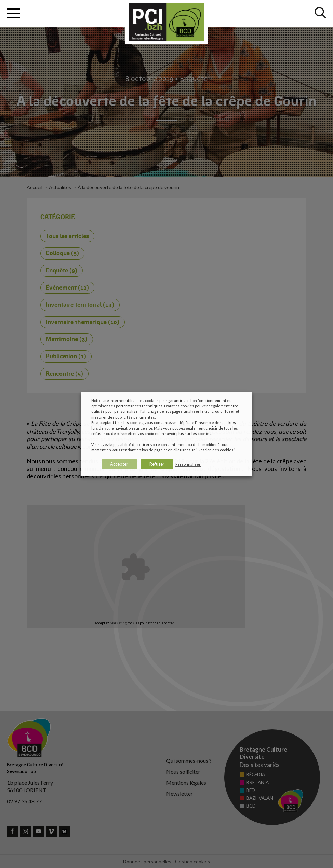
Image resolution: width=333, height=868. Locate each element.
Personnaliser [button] (188, 464)
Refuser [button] (157, 464)
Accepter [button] (119, 464)
